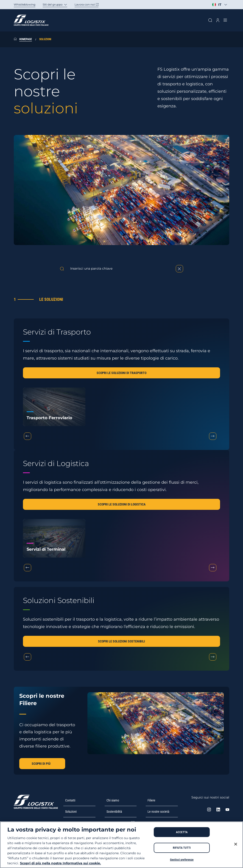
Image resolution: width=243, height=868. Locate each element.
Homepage (26, 39)
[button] (121, 373)
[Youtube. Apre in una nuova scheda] (227, 810)
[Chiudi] (236, 844)
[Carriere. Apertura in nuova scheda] (90, 5)
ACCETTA (182, 832)
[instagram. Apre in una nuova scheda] (209, 810)
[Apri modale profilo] (218, 20)
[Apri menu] (225, 20)
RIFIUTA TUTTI (182, 848)
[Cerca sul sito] (210, 20)
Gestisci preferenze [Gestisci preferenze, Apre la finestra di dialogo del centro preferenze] (182, 860)
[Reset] (179, 269)
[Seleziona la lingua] (220, 5)
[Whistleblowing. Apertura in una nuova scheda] (28, 5)
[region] (121, 845)
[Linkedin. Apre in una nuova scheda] (218, 810)
